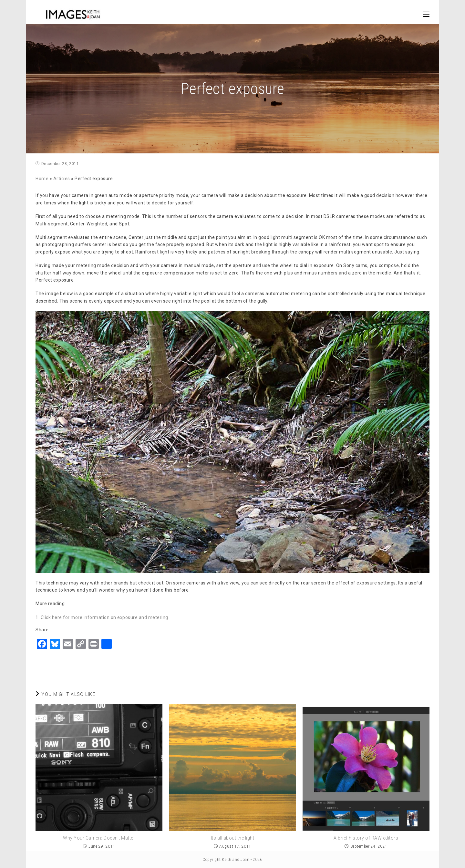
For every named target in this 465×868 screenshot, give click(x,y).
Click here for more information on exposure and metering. (105, 617)
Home (42, 179)
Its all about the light (233, 838)
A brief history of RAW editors (366, 838)
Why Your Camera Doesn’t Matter (99, 838)
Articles (62, 179)
